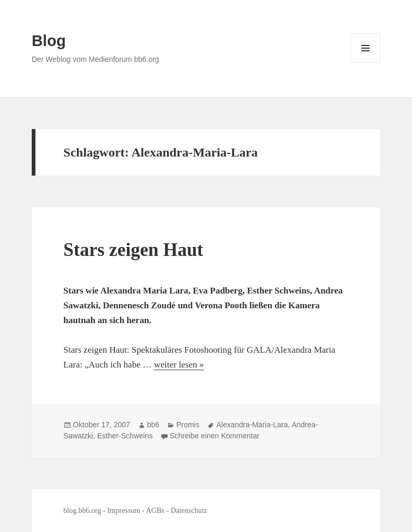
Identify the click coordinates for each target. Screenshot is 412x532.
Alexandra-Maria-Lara (252, 425)
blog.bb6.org (82, 511)
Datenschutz (189, 511)
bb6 (153, 425)
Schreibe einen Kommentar (215, 436)
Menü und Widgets (366, 63)
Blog (49, 41)
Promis (188, 425)
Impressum (124, 511)
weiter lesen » (179, 365)
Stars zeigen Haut (133, 250)
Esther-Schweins (125, 436)
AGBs (155, 511)
